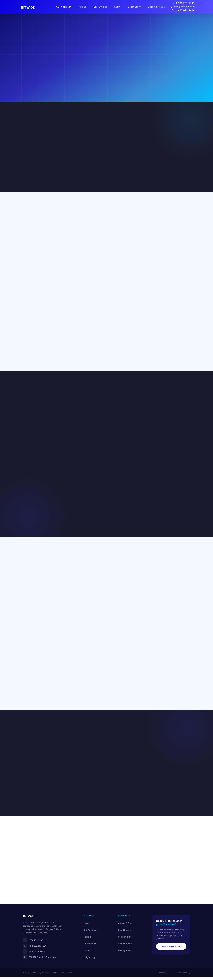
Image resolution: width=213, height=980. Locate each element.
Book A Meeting (156, 7)
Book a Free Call (171, 946)
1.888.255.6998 (33, 940)
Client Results (125, 930)
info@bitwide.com (34, 951)
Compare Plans (125, 937)
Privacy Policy (125, 951)
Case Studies (100, 7)
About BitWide (125, 944)
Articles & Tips (125, 923)
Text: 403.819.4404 (35, 946)
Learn (117, 7)
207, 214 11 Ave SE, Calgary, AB (39, 957)
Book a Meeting (184, 972)
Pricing (82, 7)
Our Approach (64, 7)
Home (87, 923)
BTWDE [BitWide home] (30, 916)
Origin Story (134, 7)
